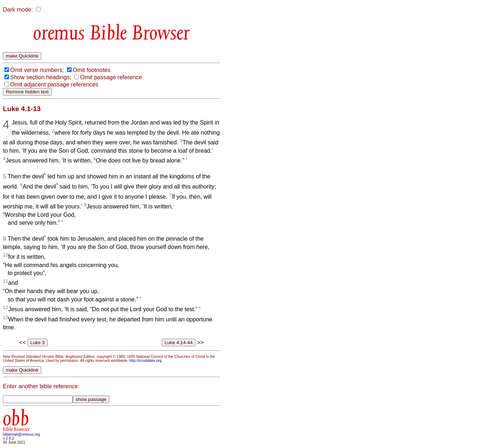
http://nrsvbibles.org (145, 361)
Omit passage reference (111, 77)
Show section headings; (41, 77)
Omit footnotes (92, 70)
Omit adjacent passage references (54, 84)
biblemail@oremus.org (22, 434)
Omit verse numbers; (37, 70)
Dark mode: (18, 10)
